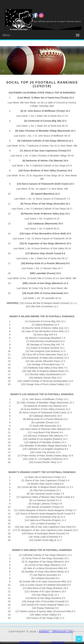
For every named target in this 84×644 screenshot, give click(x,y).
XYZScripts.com (58, 643)
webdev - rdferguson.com (56, 632)
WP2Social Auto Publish (29, 643)
